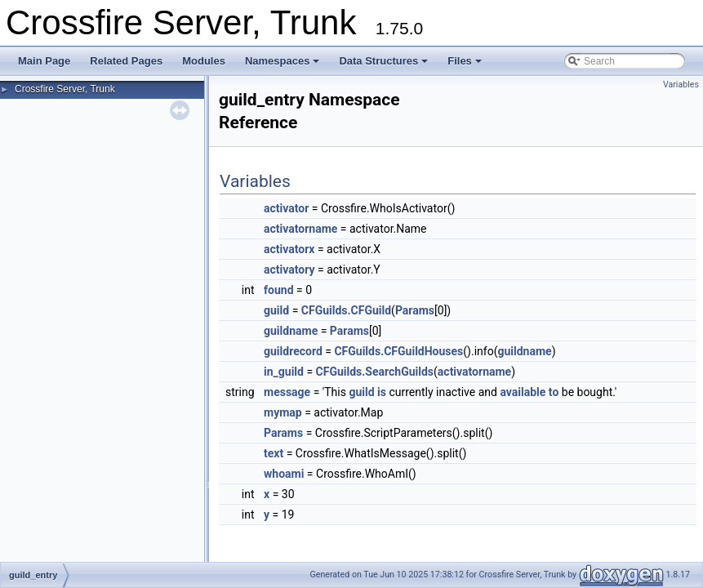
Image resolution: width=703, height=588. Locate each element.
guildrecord (293, 351)
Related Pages (126, 61)
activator (286, 208)
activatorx (289, 249)
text (274, 453)
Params (415, 310)
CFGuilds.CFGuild (346, 310)
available (523, 392)
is (382, 392)
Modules (204, 61)
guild (276, 310)
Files (465, 61)
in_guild (284, 372)
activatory (289, 269)
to (554, 392)
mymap (283, 412)
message (287, 392)
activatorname (300, 229)
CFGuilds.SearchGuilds (375, 372)
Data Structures (383, 61)
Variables (681, 85)
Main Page (44, 61)
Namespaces (283, 61)
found (278, 290)
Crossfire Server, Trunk (65, 89)
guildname (291, 331)
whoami (284, 474)
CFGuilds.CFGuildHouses (398, 351)
